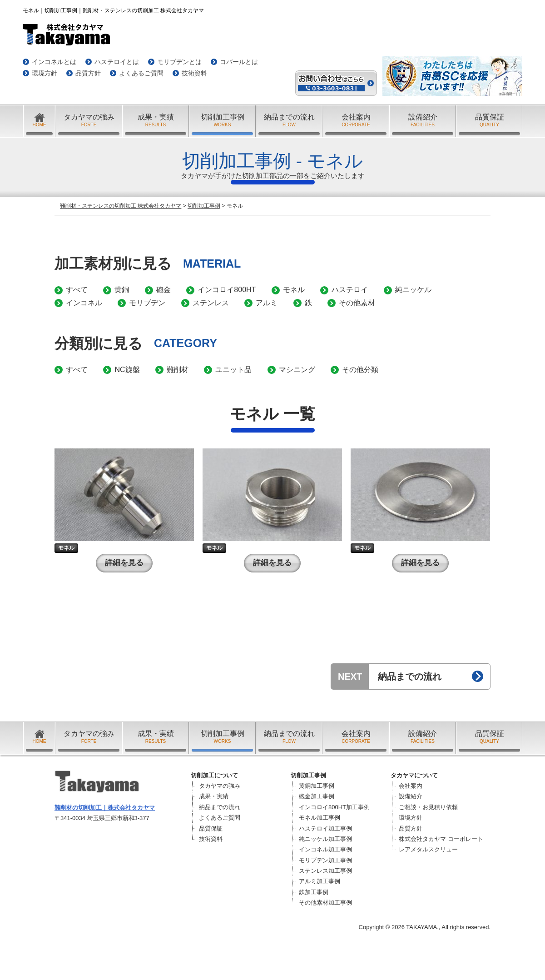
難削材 (178, 370)
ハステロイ (350, 290)
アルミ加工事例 (320, 881)
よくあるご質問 (141, 73)
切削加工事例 (222, 121)
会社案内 (356, 121)
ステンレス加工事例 (325, 871)
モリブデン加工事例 (325, 860)
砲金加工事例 (317, 796)
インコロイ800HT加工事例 (334, 807)
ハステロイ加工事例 (325, 828)
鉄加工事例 (314, 892)
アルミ (267, 303)
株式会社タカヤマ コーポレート (441, 839)
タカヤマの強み (89, 121)
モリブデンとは (179, 62)
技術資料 (194, 73)
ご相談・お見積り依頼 (428, 807)
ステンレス (211, 303)
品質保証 (489, 121)
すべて (77, 290)
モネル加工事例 (320, 818)
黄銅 (122, 290)
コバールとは (239, 62)
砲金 (163, 290)
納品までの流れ (289, 121)
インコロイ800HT (227, 290)
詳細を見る (124, 563)
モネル (294, 290)
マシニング (297, 370)
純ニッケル (413, 290)
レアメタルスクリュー (428, 849)
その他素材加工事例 (325, 903)
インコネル (84, 303)
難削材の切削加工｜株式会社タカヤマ (105, 808)
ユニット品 (233, 370)
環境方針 (45, 73)
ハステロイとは (117, 62)
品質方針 (88, 73)
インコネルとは (54, 62)
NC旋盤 (127, 370)
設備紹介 (423, 121)
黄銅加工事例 (317, 786)
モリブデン (147, 303)
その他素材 (357, 303)
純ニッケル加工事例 (325, 839)
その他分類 (360, 370)
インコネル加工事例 (325, 849)
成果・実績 (156, 121)
